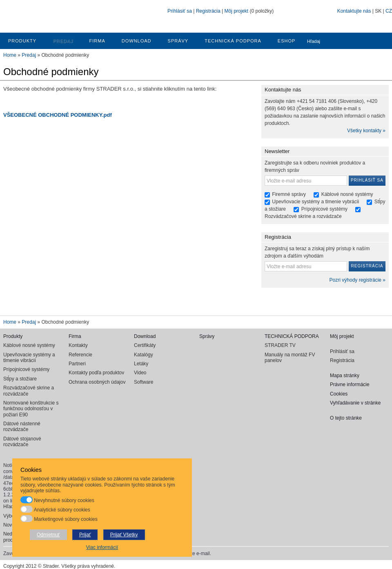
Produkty (22, 41)
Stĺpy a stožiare (20, 379)
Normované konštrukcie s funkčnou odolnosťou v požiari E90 (31, 409)
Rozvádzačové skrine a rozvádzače (303, 216)
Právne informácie (350, 385)
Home (10, 55)
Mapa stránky (345, 376)
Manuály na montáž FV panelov (290, 358)
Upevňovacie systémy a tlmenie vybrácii (316, 202)
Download (137, 41)
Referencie (80, 355)
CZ (389, 11)
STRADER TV (280, 345)
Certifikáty (145, 345)
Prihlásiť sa (180, 11)
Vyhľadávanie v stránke (355, 403)
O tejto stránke (346, 418)
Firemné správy (289, 194)
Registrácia (208, 11)
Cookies (339, 394)
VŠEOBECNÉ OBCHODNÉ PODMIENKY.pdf (58, 115)
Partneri (77, 364)
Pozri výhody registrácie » (357, 280)
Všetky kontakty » (366, 131)
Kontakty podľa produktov (96, 373)
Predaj (63, 41)
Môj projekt (236, 11)
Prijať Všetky (124, 535)
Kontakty (78, 345)
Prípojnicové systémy (324, 209)
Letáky (141, 364)
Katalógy (144, 355)
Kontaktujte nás (354, 11)
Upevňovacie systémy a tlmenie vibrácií (29, 358)
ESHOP (287, 41)
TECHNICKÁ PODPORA (233, 41)
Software (144, 382)
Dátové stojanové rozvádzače (22, 442)
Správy (178, 41)
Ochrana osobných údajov (97, 382)
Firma (97, 41)
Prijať (85, 535)
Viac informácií (102, 547)
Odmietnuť (48, 535)
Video (140, 373)
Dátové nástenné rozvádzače (22, 427)
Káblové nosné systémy (347, 194)
